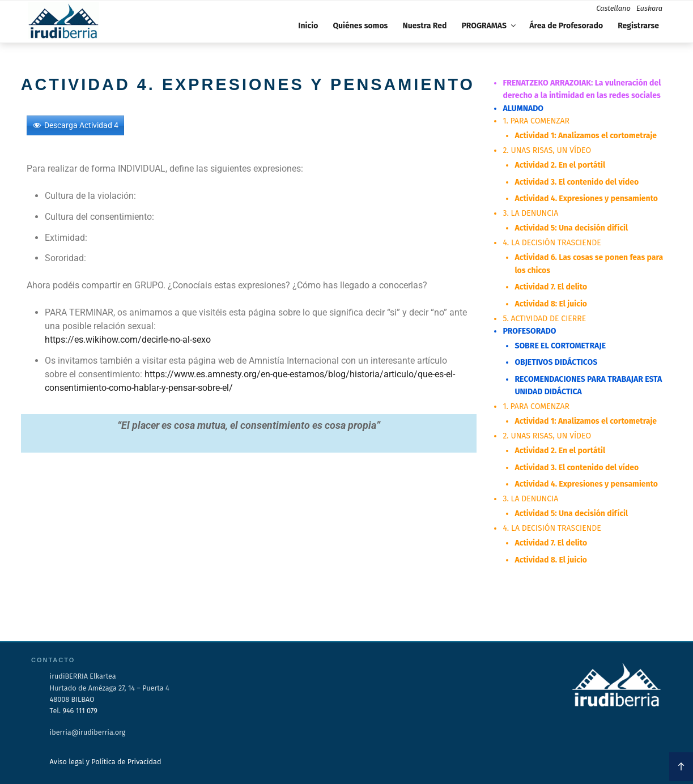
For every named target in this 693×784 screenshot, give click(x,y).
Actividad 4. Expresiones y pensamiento (586, 199)
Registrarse (638, 26)
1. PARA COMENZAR (536, 121)
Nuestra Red (424, 26)
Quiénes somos (360, 26)
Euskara (649, 8)
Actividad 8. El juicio (550, 558)
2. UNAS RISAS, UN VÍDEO (547, 150)
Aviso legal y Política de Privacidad (106, 760)
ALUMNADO (523, 108)
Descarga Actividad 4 (81, 125)
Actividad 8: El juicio (550, 303)
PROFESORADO (529, 331)
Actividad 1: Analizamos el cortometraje (585, 136)
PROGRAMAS (489, 26)
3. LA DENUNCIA (530, 213)
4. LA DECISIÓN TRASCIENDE (552, 242)
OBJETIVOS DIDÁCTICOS (556, 362)
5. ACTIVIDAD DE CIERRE (544, 318)
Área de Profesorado (566, 26)
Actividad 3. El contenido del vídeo (576, 182)
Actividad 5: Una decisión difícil (571, 227)
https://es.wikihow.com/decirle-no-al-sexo (128, 340)
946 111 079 (80, 709)
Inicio (308, 26)
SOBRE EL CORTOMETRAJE (560, 345)
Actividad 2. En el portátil (560, 165)
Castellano (613, 8)
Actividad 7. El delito (551, 286)
